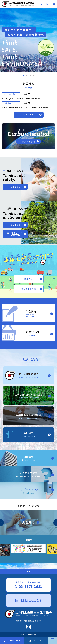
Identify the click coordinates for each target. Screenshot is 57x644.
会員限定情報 (28, 141)
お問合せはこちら (29, 600)
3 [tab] (30, 76)
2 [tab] (27, 76)
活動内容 (28, 279)
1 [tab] (23, 76)
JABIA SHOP (12, 640)
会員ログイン (36, 640)
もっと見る (28, 114)
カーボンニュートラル (15, 234)
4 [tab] (34, 76)
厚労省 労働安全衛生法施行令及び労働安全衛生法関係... (26, 107)
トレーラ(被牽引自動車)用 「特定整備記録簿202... (23, 98)
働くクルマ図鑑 (29, 289)
